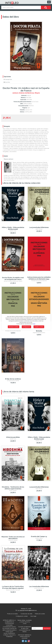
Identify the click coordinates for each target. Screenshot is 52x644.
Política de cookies (40, 614)
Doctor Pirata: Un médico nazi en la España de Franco (13, 278)
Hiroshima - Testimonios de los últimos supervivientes (13, 488)
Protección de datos (13, 614)
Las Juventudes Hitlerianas (39, 586)
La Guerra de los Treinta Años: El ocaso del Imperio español (13, 587)
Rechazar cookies (14, 327)
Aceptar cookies (39, 327)
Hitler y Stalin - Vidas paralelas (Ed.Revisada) (13, 228)
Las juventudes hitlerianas (39, 227)
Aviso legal (33, 616)
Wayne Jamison (8, 159)
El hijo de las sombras (13, 379)
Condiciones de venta (26, 614)
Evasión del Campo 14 (39, 536)
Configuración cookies (22, 616)
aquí (34, 324)
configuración (26, 327)
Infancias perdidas (13, 437)
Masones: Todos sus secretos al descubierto (13, 538)
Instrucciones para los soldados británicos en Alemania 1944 (39, 278)
